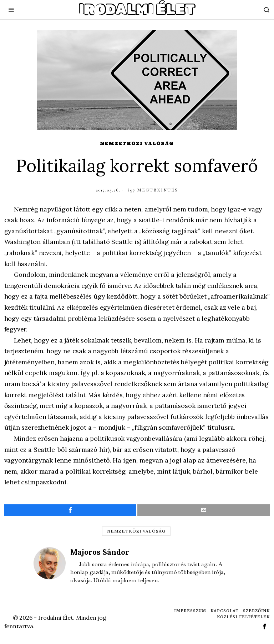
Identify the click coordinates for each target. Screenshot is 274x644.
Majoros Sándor (100, 552)
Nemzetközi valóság (137, 143)
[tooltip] (70, 510)
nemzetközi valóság (136, 531)
